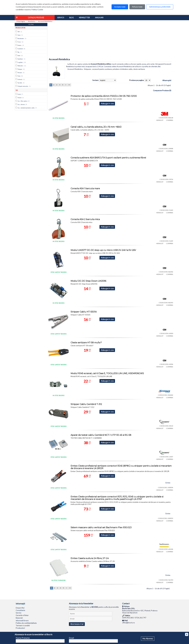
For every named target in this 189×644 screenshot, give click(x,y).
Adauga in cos (107, 104)
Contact (126, 603)
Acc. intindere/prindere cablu (26, 108)
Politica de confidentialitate (26, 623)
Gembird (20, 49)
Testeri (20, 98)
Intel (19, 55)
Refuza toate (137, 7)
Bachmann (21, 38)
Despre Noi (20, 608)
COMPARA (170, 120)
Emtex (19, 45)
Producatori (20, 628)
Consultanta (20, 610)
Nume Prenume (23, 638)
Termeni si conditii (23, 626)
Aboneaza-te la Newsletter (81, 603)
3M (19, 32)
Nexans (20, 73)
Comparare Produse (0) (162, 90)
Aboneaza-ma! (77, 624)
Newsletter (84, 18)
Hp (18, 52)
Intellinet (20, 59)
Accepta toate (120, 7)
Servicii (61, 18)
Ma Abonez (148, 639)
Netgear (20, 69)
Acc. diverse (21, 104)
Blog (72, 18)
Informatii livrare (22, 621)
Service (19, 613)
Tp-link (20, 83)
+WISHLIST (160, 120)
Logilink (20, 62)
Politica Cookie (37, 10)
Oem (19, 76)
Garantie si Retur (22, 615)
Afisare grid (167, 80)
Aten (19, 35)
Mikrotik (20, 66)
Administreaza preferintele (160, 7)
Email (71, 638)
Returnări (19, 618)
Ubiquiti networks (23, 86)
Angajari (99, 18)
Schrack (20, 79)
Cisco (19, 42)
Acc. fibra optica (22, 101)
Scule (19, 94)
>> (69, 85)
